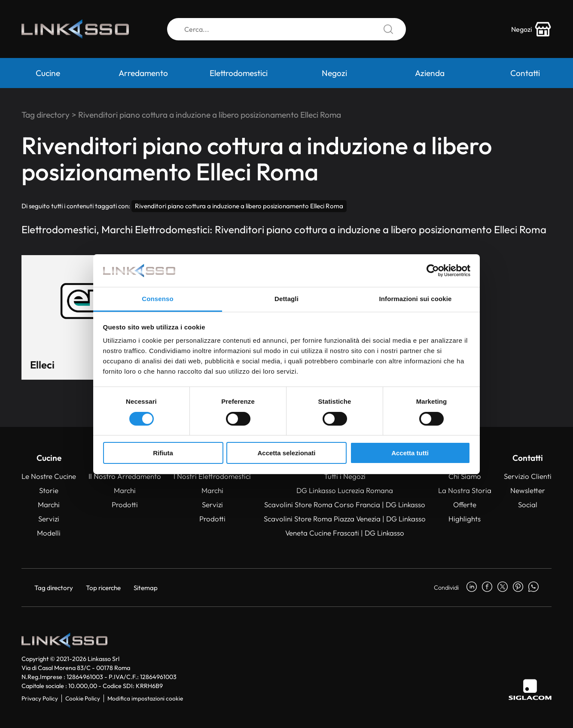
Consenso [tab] (157, 299)
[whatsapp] (533, 588)
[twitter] (503, 588)
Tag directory (46, 115)
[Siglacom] (530, 690)
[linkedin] (472, 588)
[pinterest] (518, 588)
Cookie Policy (83, 698)
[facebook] (487, 588)
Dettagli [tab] (286, 299)
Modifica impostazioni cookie (145, 698)
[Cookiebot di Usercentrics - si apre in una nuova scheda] (433, 271)
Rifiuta (163, 453)
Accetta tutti (410, 453)
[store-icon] (531, 29)
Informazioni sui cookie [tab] (416, 299)
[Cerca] (286, 29)
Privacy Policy (40, 698)
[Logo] (75, 29)
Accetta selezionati (286, 453)
